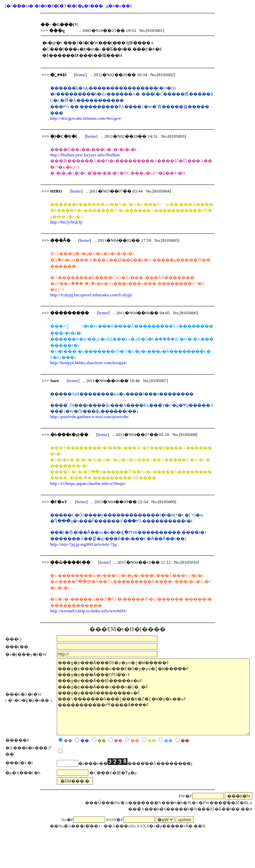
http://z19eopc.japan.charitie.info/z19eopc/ (88, 483)
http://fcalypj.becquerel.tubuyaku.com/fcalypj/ (91, 295)
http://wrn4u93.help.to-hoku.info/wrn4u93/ (88, 611)
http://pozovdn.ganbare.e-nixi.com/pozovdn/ (89, 417)
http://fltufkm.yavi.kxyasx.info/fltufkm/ (85, 155)
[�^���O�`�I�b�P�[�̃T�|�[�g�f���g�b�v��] (68, 6)
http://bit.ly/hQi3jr (66, 222)
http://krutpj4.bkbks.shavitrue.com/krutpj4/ (88, 363)
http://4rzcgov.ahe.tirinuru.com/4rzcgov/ (86, 118)
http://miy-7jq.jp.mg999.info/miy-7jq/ (84, 544)
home (81, 75)
